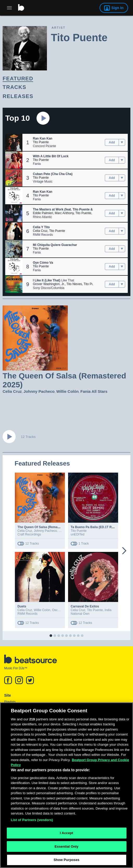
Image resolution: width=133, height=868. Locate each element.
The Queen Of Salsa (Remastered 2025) (47, 527)
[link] (62, 79)
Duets (22, 606)
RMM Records (43, 235)
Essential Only (66, 846)
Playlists (10, 702)
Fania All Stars (94, 391)
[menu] (122, 142)
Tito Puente (41, 142)
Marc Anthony (64, 213)
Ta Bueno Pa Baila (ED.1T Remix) (95, 527)
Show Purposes (66, 860)
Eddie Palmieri (43, 213)
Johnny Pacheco (39, 391)
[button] (14, 142)
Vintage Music (43, 182)
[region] (66, 785)
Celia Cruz (40, 231)
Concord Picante (44, 146)
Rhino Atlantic (42, 217)
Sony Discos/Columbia (49, 288)
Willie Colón (68, 391)
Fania (37, 164)
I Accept (66, 833)
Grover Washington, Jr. (49, 284)
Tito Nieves (74, 284)
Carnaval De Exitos (85, 606)
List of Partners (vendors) (32, 820)
